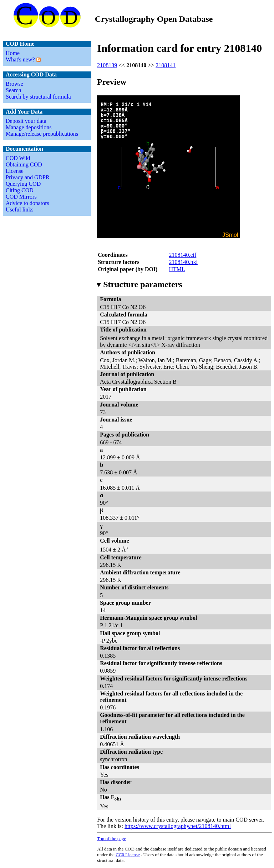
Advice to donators (27, 203)
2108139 (107, 65)
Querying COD (23, 184)
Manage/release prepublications (42, 134)
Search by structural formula (38, 97)
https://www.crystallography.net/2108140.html (178, 826)
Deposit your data (26, 121)
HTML (177, 269)
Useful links (20, 209)
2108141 (166, 65)
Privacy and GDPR (28, 177)
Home (13, 53)
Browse (14, 84)
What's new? (20, 59)
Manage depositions (29, 127)
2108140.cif (182, 255)
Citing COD (20, 190)
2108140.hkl (183, 262)
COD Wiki (18, 158)
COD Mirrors (21, 197)
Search (14, 90)
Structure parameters (139, 284)
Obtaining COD (24, 164)
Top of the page (111, 839)
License (15, 171)
